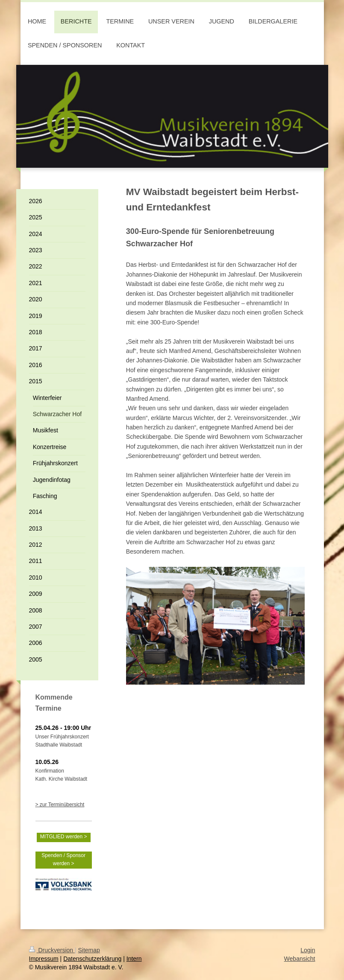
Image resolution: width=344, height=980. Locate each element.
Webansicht (300, 959)
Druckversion (52, 950)
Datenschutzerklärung (92, 959)
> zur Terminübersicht (60, 805)
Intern (134, 959)
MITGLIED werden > (64, 837)
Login (308, 950)
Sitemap (89, 950)
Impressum (44, 959)
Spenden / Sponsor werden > (63, 859)
